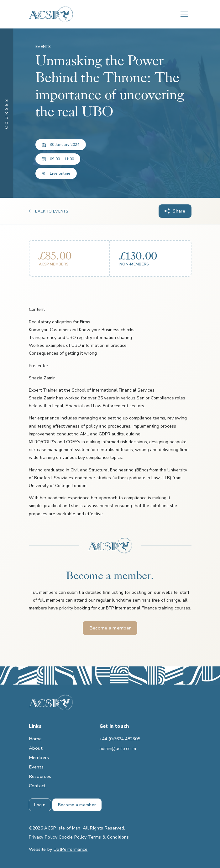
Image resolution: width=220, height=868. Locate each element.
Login (40, 805)
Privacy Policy (43, 837)
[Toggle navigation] (184, 14)
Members (39, 758)
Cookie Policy (73, 837)
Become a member (110, 628)
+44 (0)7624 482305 (120, 739)
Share (179, 211)
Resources (40, 776)
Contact (37, 786)
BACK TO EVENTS (52, 211)
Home (35, 739)
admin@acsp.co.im (118, 749)
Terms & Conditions (109, 837)
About (36, 748)
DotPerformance (71, 849)
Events (36, 767)
